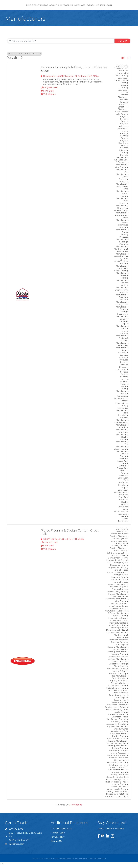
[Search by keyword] (61, 44)
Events (112, 6)
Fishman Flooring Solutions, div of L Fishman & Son (74, 72)
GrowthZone (76, 808)
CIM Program (44, 6)
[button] (123, 61)
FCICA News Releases (61, 832)
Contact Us (56, 844)
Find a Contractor (16, 6)
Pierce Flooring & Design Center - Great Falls (70, 535)
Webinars (101, 6)
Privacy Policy (58, 840)
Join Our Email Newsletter (111, 832)
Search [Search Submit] (122, 44)
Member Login (125, 6)
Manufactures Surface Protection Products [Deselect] (25, 57)
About (32, 6)
